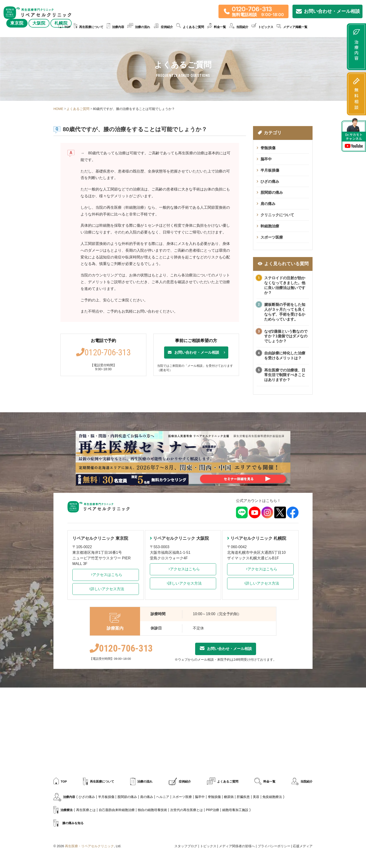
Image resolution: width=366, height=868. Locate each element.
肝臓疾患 (243, 797)
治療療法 (63, 810)
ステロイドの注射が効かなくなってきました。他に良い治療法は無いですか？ (285, 285)
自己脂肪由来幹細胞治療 (117, 810)
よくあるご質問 (190, 27)
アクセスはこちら (106, 575)
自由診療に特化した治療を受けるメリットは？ (285, 356)
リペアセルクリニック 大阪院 (179, 538)
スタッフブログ (186, 846)
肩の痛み (268, 204)
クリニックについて (277, 215)
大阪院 (39, 23)
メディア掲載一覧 (292, 27)
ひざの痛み (270, 182)
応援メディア (303, 846)
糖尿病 (229, 797)
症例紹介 (163, 27)
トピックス (262, 27)
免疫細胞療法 (272, 797)
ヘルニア (163, 797)
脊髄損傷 (268, 148)
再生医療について (89, 27)
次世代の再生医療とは (187, 810)
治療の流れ (139, 27)
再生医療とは (86, 810)
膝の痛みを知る (69, 824)
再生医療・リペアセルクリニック (89, 846)
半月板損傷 (270, 170)
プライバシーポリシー (274, 846)
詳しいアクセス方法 (106, 589)
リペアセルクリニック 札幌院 (257, 538)
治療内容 (115, 27)
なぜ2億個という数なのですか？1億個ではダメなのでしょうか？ (286, 336)
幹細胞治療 (270, 226)
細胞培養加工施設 (235, 810)
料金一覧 (217, 27)
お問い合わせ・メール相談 (193, 352)
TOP (65, 27)
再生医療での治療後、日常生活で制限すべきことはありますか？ (285, 375)
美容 (256, 797)
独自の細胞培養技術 (152, 810)
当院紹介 (239, 27)
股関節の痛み (272, 192)
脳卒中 (266, 159)
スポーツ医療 (272, 237)
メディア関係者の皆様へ (237, 846)
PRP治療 (213, 810)
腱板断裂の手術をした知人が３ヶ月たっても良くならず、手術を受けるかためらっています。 (285, 312)
